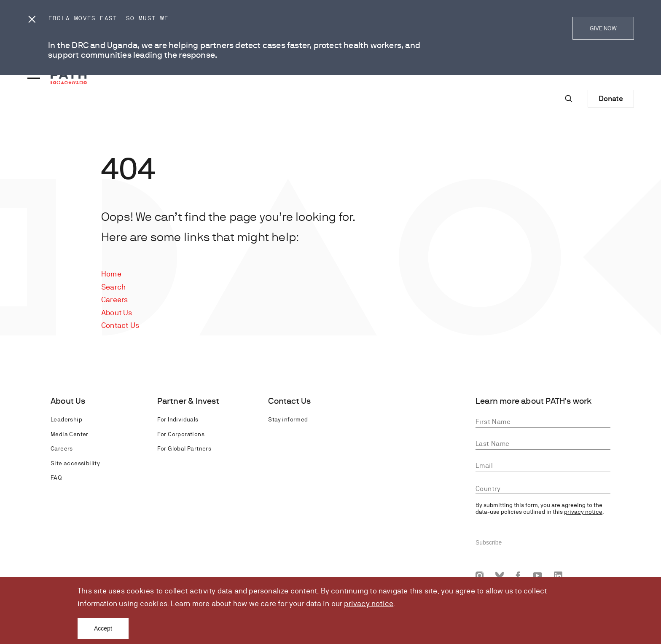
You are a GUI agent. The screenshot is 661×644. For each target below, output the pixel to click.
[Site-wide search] (569, 99)
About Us (117, 313)
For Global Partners (184, 448)
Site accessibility (75, 463)
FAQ (56, 478)
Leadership (66, 419)
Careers (114, 299)
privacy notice (369, 603)
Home (111, 274)
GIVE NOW (603, 28)
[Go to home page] (69, 77)
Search (113, 287)
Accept (103, 628)
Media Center (70, 434)
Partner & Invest (188, 401)
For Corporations (181, 434)
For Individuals (178, 419)
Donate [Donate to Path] (611, 98)
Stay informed (288, 419)
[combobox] (543, 489)
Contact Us (120, 325)
